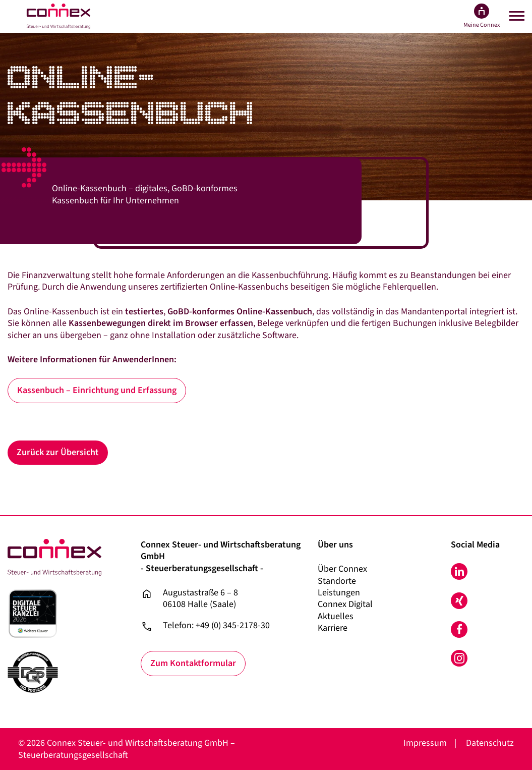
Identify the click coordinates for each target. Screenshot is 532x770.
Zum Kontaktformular (193, 663)
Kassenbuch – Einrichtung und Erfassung (97, 390)
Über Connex (342, 569)
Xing (459, 601)
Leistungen (339, 593)
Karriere (333, 628)
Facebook (459, 629)
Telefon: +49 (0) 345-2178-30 (216, 626)
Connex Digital (345, 604)
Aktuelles (336, 616)
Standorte (337, 581)
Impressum (425, 743)
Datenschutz (490, 743)
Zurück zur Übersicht (58, 452)
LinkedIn (459, 571)
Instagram (459, 658)
